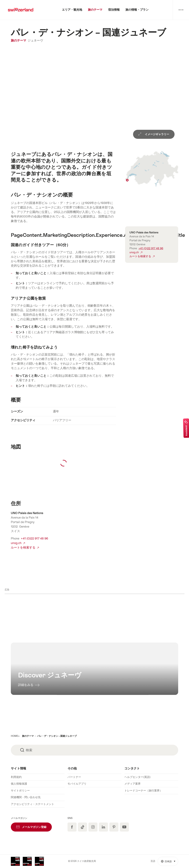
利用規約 (16, 777)
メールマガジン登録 (34, 825)
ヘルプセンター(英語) (137, 777)
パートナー (74, 777)
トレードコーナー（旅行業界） (143, 791)
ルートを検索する (25, 548)
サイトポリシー (20, 791)
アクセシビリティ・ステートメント (32, 804)
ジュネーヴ (35, 41)
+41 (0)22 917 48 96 (34, 539)
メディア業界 (132, 784)
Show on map (152, 169)
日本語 (170, 860)
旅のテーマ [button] (28, 736)
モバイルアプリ (77, 784)
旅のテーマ (19, 41)
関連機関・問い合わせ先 (26, 797)
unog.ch (18, 543)
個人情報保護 (19, 784)
